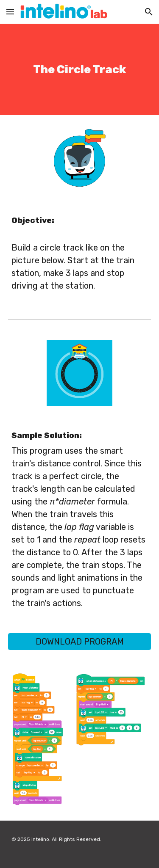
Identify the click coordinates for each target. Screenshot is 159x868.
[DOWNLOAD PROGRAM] (80, 642)
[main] (80, 69)
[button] (10, 12)
